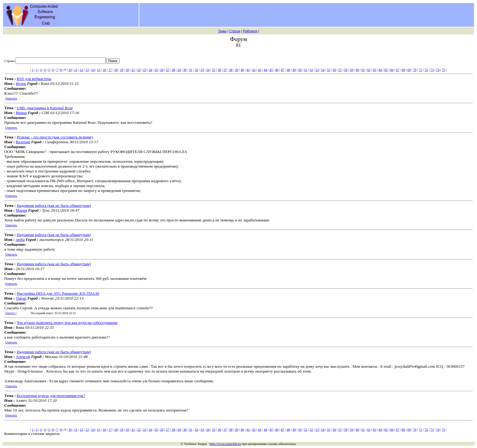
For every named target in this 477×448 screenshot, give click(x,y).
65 (386, 70)
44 (265, 70)
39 (237, 70)
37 (225, 70)
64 (380, 70)
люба (20, 240)
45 (271, 70)
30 (185, 70)
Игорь (21, 83)
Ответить (11, 98)
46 (277, 70)
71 (421, 70)
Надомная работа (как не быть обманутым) (54, 205)
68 (403, 70)
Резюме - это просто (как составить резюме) (55, 137)
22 (139, 70)
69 (409, 70)
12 (81, 70)
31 (191, 70)
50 (300, 70)
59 (352, 70)
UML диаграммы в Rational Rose (45, 108)
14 (93, 70)
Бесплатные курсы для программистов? (51, 396)
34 (208, 70)
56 (334, 70)
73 (432, 70)
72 (426, 70)
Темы (222, 31)
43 (260, 70)
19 (122, 70)
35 (214, 70)
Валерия (23, 142)
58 (346, 70)
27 (167, 70)
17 (110, 70)
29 (179, 70)
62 (369, 70)
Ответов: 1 (11, 313)
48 (288, 70)
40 (242, 70)
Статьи (235, 31)
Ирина (21, 113)
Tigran (21, 298)
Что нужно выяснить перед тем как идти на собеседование (67, 323)
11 (76, 70)
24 (150, 70)
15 (99, 70)
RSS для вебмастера (34, 79)
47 (282, 70)
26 (162, 70)
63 (375, 70)
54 (323, 70)
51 (306, 70)
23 (145, 70)
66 (392, 70)
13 (87, 70)
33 (202, 70)
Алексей (23, 357)
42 (254, 70)
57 (340, 70)
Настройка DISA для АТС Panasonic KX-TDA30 (58, 293)
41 (248, 70)
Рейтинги (250, 31)
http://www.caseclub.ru (225, 444)
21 (133, 70)
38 (231, 70)
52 (311, 70)
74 (438, 70)
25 (156, 70)
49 (294, 70)
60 (357, 70)
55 (328, 70)
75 (443, 70)
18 (116, 70)
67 (397, 70)
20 (127, 70)
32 (196, 70)
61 (363, 70)
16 (104, 70)
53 (317, 70)
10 (70, 70)
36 (219, 70)
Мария (22, 210)
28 (173, 70)
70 (415, 70)
